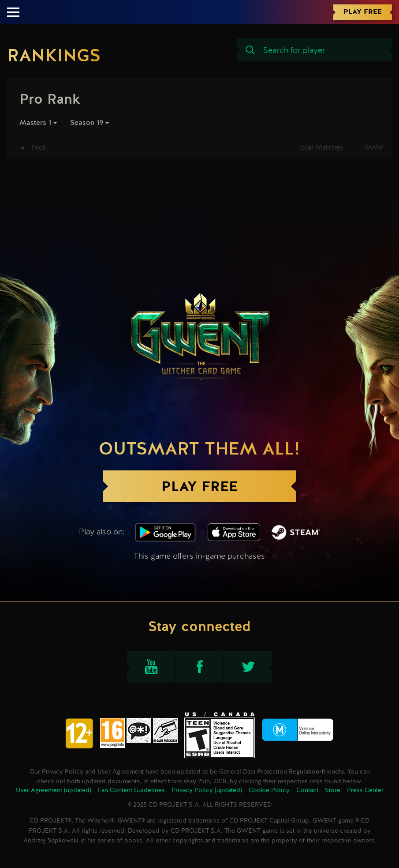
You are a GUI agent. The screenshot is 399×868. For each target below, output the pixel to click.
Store (333, 790)
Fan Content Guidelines (131, 790)
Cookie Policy (269, 790)
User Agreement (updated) (54, 790)
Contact (307, 790)
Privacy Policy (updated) (207, 790)
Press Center (365, 790)
